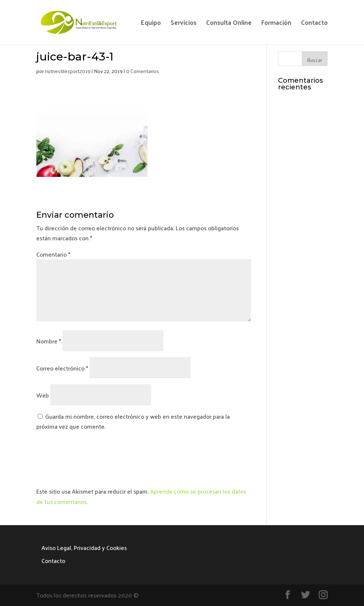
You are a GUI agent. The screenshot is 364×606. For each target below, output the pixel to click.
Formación (276, 24)
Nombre (49, 341)
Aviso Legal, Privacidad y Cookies (84, 548)
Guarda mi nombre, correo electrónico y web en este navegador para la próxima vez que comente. (133, 421)
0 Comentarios (143, 71)
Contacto (314, 24)
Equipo (151, 24)
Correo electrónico (62, 368)
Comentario (53, 254)
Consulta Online (229, 24)
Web (43, 395)
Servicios (183, 24)
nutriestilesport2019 (68, 71)
